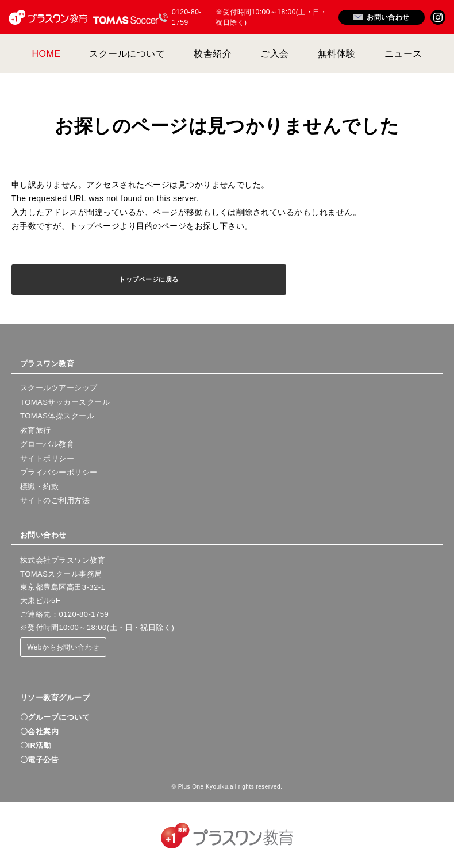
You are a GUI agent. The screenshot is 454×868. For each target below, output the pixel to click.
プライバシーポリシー (59, 472)
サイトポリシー (47, 458)
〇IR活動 (36, 745)
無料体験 (337, 54)
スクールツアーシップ (59, 388)
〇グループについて (55, 717)
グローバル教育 (47, 444)
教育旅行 (36, 430)
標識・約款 (39, 487)
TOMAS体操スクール (57, 416)
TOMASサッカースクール (65, 402)
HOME (47, 54)
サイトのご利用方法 (55, 500)
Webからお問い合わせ (63, 647)
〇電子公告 (39, 760)
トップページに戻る (149, 279)
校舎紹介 (213, 54)
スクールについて (127, 54)
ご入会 (274, 54)
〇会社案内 (39, 731)
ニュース (403, 54)
